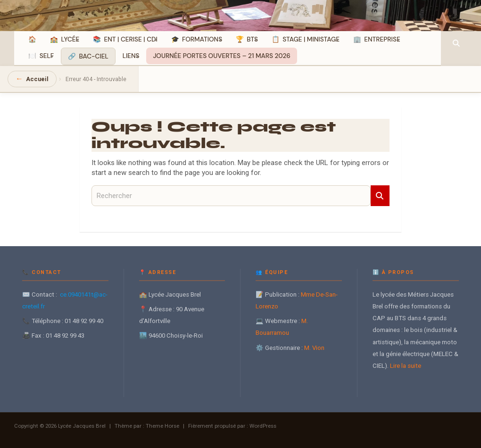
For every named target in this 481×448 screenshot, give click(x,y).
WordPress (263, 426)
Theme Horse (162, 426)
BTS (252, 39)
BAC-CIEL (93, 56)
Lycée (70, 39)
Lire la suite (406, 366)
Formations (202, 39)
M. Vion (314, 348)
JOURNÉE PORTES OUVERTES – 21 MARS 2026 (221, 56)
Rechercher (380, 196)
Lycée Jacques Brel (82, 426)
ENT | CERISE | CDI (131, 39)
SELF (47, 56)
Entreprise (382, 39)
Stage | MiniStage (311, 39)
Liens (131, 56)
